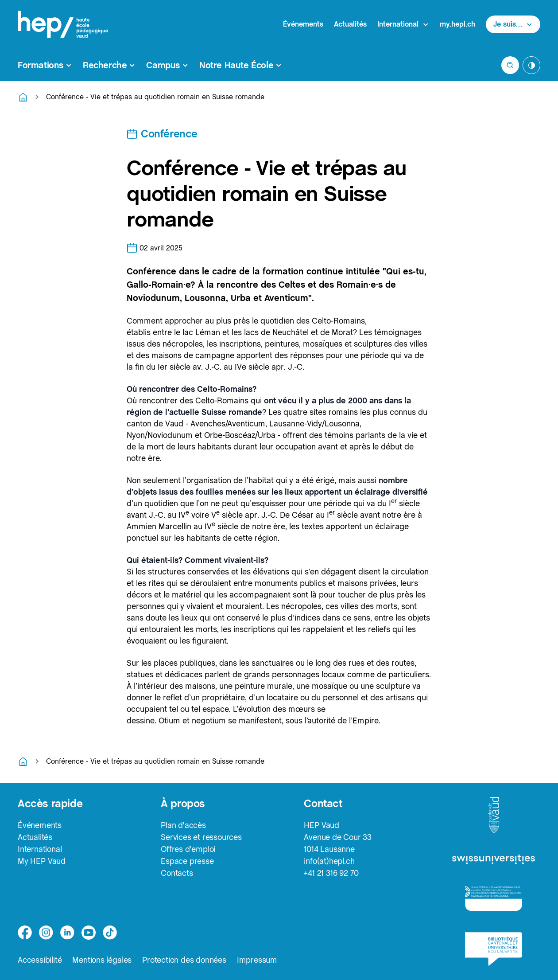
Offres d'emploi (188, 849)
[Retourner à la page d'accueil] (23, 97)
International (40, 849)
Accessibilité (40, 960)
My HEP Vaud (42, 861)
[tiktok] (110, 933)
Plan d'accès (183, 825)
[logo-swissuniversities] (494, 860)
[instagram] (46, 933)
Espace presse (187, 861)
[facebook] (25, 933)
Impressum (257, 960)
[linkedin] (67, 933)
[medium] (89, 933)
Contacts (177, 873)
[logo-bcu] (494, 949)
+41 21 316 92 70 (331, 873)
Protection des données (184, 960)
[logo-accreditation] (494, 898)
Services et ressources (201, 837)
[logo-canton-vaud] (494, 816)
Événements (303, 24)
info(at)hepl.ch (329, 861)
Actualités (350, 24)
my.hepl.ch (457, 24)
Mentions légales (102, 960)
